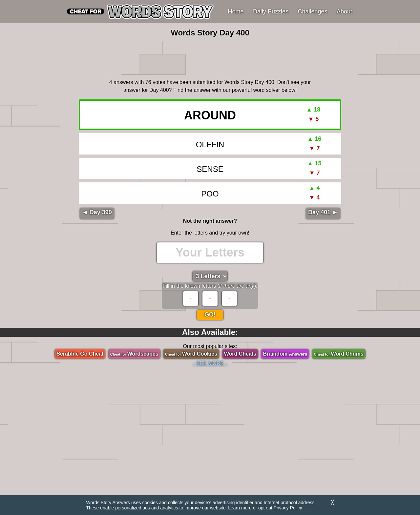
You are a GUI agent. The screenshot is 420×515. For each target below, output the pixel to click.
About (344, 11)
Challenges (313, 11)
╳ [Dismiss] (332, 502)
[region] (210, 57)
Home (236, 11)
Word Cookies (191, 354)
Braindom (285, 354)
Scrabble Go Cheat (80, 354)
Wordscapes (134, 354)
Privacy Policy (288, 508)
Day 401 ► (323, 212)
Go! (210, 315)
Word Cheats (240, 354)
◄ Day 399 (97, 212)
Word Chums (339, 354)
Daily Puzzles (271, 11)
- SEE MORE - (210, 363)
